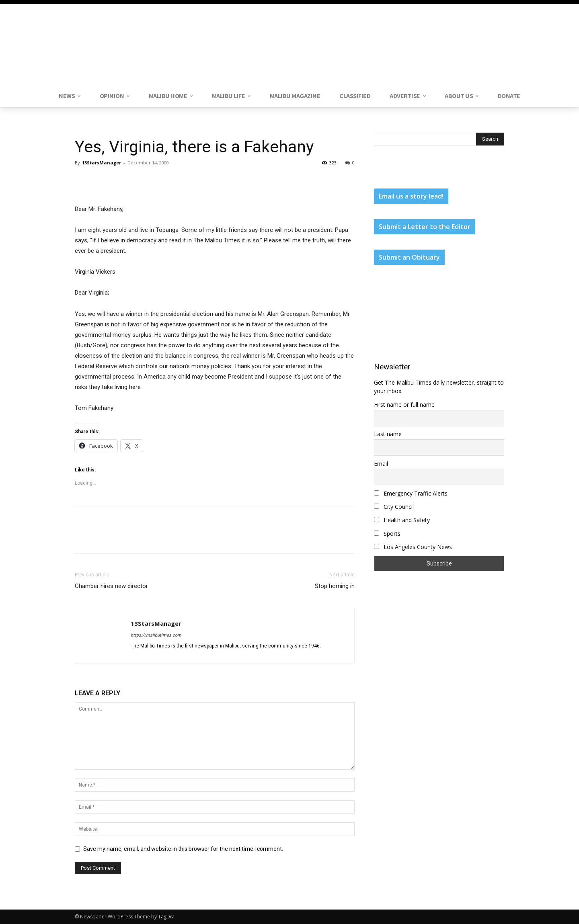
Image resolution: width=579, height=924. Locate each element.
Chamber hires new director (111, 586)
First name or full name (404, 405)
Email (381, 464)
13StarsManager (102, 163)
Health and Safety (402, 520)
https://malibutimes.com (156, 635)
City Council (394, 507)
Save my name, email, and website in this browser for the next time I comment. (183, 849)
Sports (387, 534)
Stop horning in (335, 586)
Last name (388, 434)
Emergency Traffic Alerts (411, 493)
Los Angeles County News (413, 547)
